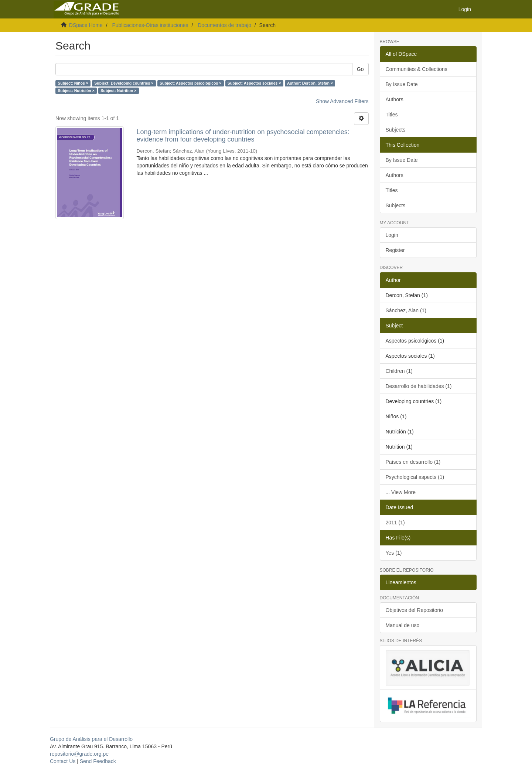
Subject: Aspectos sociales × (254, 83)
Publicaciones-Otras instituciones (150, 25)
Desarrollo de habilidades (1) (419, 386)
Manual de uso (403, 625)
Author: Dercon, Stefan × (310, 83)
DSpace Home (86, 25)
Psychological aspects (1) (415, 477)
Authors (395, 99)
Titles (392, 115)
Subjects (396, 130)
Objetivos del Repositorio (415, 610)
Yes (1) (394, 553)
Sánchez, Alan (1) (406, 310)
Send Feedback (98, 761)
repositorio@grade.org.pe (79, 754)
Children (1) (399, 371)
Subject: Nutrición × (76, 91)
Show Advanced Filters (342, 101)
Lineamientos (401, 582)
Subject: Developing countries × (124, 83)
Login (392, 235)
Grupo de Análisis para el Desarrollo (91, 739)
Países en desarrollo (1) (413, 462)
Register (395, 250)
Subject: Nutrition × (118, 91)
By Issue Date (402, 84)
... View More (401, 492)
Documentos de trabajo (224, 25)
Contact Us (63, 761)
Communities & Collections (417, 69)
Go (360, 69)
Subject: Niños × (73, 83)
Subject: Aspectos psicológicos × (190, 83)
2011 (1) (395, 523)
